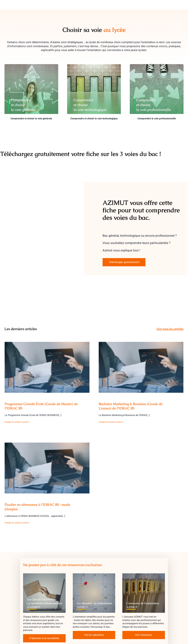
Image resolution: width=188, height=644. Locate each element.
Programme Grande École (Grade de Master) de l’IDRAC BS (41, 406)
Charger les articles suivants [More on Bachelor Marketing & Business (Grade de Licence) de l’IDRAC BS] (111, 422)
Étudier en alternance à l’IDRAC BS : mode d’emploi (37, 507)
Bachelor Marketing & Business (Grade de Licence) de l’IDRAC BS (131, 406)
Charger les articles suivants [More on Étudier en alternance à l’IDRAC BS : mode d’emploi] (17, 523)
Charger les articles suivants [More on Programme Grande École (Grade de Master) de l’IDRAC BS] (17, 422)
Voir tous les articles (170, 329)
